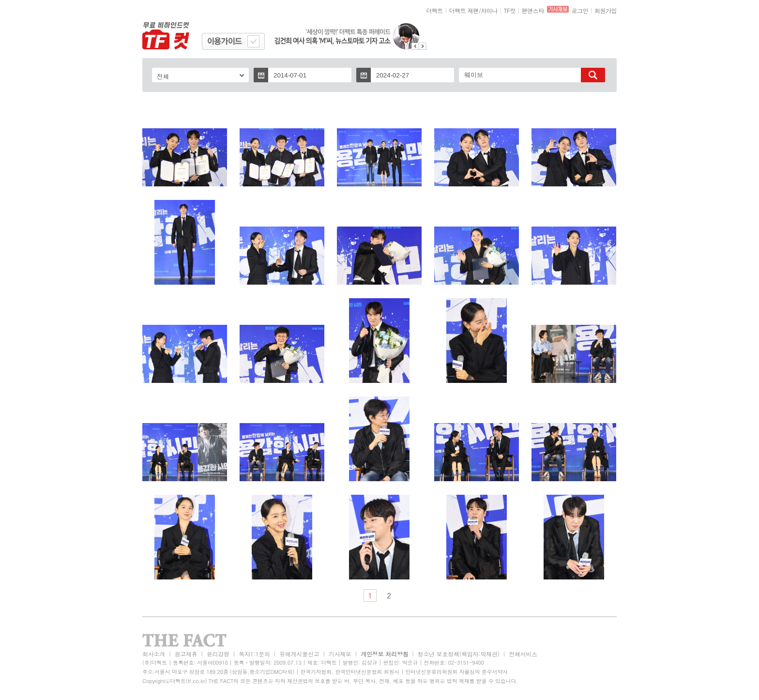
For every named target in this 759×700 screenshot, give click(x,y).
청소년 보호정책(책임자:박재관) (459, 654)
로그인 (580, 10)
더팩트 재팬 (464, 10)
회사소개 (154, 654)
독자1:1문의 (254, 654)
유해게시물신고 (299, 654)
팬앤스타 (533, 10)
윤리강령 (218, 654)
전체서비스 (523, 654)
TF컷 (509, 10)
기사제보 (340, 654)
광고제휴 (186, 654)
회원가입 (606, 10)
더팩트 (435, 10)
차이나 (489, 10)
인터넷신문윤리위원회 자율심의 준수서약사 (456, 672)
